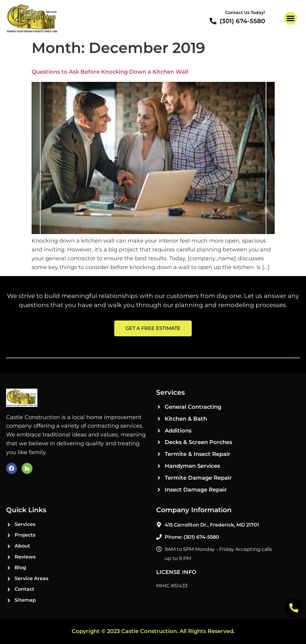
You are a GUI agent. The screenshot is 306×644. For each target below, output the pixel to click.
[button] (291, 18)
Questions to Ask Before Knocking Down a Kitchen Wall (110, 72)
